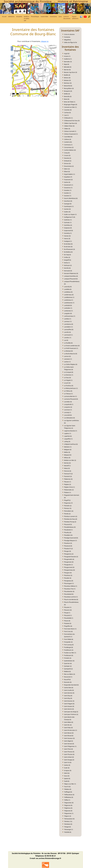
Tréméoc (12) (68, 821)
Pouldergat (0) (69, 647)
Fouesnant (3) (68, 180)
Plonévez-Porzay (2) (70, 522)
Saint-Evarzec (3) (69, 701)
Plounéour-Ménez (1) (71, 586)
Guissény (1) (68, 233)
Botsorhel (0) (68, 86)
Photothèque (35, 16)
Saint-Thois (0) (68, 749)
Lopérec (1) (68, 433)
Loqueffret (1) (68, 439)
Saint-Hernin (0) (69, 709)
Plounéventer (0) (69, 591)
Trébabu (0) (68, 789)
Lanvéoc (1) (68, 338)
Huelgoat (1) (68, 241)
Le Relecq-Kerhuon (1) (71, 388)
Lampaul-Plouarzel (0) (71, 279)
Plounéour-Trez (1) (70, 589)
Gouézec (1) (68, 190)
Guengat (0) (68, 204)
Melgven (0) (68, 450)
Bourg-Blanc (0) (69, 88)
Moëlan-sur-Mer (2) (70, 460)
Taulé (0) (67, 781)
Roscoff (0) (67, 679)
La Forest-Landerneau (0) (72, 346)
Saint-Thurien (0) (69, 754)
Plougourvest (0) (69, 567)
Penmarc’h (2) (68, 474)
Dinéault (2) (68, 161)
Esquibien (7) (68, 177)
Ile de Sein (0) (68, 247)
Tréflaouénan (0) (69, 795)
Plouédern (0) (68, 535)
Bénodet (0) (68, 67)
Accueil (4, 16)
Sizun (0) (67, 776)
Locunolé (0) (68, 415)
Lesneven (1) (68, 359)
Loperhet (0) (68, 436)
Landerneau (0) (69, 295)
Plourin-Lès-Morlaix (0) (71, 599)
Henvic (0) (67, 239)
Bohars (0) (67, 78)
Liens (60, 16)
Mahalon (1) (68, 447)
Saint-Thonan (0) (69, 752)
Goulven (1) (68, 196)
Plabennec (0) (68, 479)
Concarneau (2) (69, 147)
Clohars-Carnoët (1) (70, 131)
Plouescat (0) (68, 546)
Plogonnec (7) (68, 503)
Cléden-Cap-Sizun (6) (70, 123)
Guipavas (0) (68, 228)
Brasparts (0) (68, 91)
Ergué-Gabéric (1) (70, 174)
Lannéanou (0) (69, 324)
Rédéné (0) (67, 671)
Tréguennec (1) (69, 813)
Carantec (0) (68, 110)
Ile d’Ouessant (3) (70, 249)
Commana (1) (68, 145)
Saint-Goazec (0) (69, 706)
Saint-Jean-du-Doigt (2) (71, 712)
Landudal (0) (68, 305)
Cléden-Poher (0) (69, 126)
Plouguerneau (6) (70, 570)
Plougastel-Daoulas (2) (71, 557)
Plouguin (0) (68, 573)
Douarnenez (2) (69, 166)
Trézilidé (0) (68, 832)
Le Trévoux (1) (68, 394)
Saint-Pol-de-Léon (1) (71, 730)
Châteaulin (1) (68, 118)
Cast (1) (66, 115)
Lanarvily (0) (68, 287)
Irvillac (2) (67, 257)
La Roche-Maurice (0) (71, 354)
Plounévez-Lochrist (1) (71, 597)
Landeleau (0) (68, 292)
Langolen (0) (68, 313)
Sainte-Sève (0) (69, 688)
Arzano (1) (67, 56)
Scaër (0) (67, 768)
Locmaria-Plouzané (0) (71, 399)
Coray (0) (67, 153)
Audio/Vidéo (45, 16)
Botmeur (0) (68, 83)
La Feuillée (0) (68, 343)
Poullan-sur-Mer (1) (70, 653)
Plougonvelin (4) (69, 559)
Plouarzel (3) (68, 524)
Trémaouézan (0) (69, 819)
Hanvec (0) (67, 236)
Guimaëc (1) (68, 222)
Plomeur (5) (68, 508)
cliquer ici (45, 41)
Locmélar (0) (68, 402)
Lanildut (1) (68, 319)
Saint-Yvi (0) (68, 762)
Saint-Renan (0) (69, 733)
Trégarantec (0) (69, 803)
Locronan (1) (68, 410)
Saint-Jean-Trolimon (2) (71, 714)
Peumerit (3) (68, 476)
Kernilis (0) (67, 268)
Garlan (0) (67, 182)
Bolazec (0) (67, 80)
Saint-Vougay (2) (69, 760)
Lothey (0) (67, 441)
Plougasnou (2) (69, 554)
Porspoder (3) (68, 642)
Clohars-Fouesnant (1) (71, 134)
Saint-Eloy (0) (68, 698)
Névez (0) (67, 468)
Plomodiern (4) (69, 511)
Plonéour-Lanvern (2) (71, 516)
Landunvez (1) (68, 311)
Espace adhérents (75, 17)
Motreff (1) (67, 466)
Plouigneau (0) (69, 581)
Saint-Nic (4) (68, 725)
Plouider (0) (68, 578)
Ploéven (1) (68, 492)
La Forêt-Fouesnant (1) (71, 348)
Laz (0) (66, 340)
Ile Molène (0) (68, 252)
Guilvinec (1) (68, 220)
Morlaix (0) (67, 463)
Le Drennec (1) (69, 375)
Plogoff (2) (67, 500)
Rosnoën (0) (68, 682)
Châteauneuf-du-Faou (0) (72, 121)
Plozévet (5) (68, 623)
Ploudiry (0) (68, 532)
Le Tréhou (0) (68, 391)
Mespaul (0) (68, 455)
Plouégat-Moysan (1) (70, 540)
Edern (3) (67, 169)
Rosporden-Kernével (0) (71, 685)
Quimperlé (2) (68, 669)
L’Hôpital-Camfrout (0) (71, 444)
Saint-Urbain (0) (69, 757)
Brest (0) (67, 99)
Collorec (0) (68, 139)
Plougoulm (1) (68, 565)
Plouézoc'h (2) (68, 549)
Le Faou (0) (68, 378)
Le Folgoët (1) (68, 380)
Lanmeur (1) (68, 321)
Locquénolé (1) (69, 404)
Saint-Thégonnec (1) (70, 746)
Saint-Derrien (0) (69, 693)
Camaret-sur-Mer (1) (70, 107)
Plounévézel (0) (69, 594)
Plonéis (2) (67, 514)
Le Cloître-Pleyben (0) (71, 364)
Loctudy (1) (68, 412)
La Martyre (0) (68, 351)
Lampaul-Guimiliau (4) (71, 276)
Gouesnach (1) (69, 185)
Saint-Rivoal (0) (69, 736)
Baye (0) (67, 64)
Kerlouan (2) (68, 265)
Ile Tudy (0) (68, 255)
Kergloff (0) (68, 260)
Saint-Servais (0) (69, 744)
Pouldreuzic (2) (69, 650)
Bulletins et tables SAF (27, 18)
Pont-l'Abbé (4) (69, 639)
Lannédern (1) (68, 327)
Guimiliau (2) (68, 225)
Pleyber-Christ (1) (69, 487)
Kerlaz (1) (67, 263)
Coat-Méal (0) (68, 137)
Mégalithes (68, 40)
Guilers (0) (67, 212)
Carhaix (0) (67, 113)
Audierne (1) (68, 59)
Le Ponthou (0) (69, 386)
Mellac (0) (67, 452)
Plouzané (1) (68, 615)
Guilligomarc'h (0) (70, 217)
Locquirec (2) (68, 407)
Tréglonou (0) (68, 808)
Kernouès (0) (68, 271)
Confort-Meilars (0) (70, 150)
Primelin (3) (68, 658)
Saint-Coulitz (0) (69, 690)
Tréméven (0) (68, 824)
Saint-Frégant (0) (69, 704)
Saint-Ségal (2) (69, 741)
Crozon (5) (67, 155)
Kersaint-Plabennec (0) (71, 273)
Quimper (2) (68, 666)
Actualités (19, 16)
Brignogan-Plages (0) (71, 104)
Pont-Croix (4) (68, 631)
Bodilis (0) (67, 75)
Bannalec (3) (68, 62)
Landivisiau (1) (69, 300)
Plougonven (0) (69, 562)
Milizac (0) (67, 458)
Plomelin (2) (68, 506)
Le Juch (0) (67, 383)
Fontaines (67, 37)
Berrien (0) (67, 70)
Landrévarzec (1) (69, 303)
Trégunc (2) (68, 816)
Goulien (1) (68, 193)
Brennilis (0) (68, 96)
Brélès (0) (67, 94)
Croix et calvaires (69, 34)
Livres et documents (67, 17)
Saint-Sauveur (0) (69, 738)
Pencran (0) (68, 471)
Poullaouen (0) (69, 655)
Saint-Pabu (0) (68, 728)
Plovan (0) (67, 621)
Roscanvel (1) (68, 677)
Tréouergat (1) (69, 829)
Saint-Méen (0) (69, 722)
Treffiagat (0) (68, 792)
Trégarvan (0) (68, 805)
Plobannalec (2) (69, 490)
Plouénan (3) (68, 543)
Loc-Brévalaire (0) (69, 418)
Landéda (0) (68, 289)
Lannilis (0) (67, 332)
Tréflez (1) (67, 800)
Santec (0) (67, 765)
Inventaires (53, 16)
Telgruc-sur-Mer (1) (70, 784)
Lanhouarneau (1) (70, 316)
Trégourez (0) (68, 811)
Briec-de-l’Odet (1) (70, 102)
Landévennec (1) (69, 297)
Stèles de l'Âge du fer (71, 42)
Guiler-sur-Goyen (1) (70, 214)
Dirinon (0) (67, 163)
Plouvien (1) (68, 607)
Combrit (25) (68, 142)
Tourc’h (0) (67, 787)
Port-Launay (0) (69, 645)
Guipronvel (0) (68, 230)
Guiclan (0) (67, 209)
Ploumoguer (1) (69, 583)
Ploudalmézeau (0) (70, 527)
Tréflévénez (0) (69, 797)
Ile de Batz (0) (68, 244)
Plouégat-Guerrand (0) (71, 538)
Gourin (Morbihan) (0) (71, 198)
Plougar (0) (68, 551)
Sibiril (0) (67, 773)
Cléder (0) (67, 129)
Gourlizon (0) (68, 201)
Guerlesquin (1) (69, 206)
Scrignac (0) (68, 770)
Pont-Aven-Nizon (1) (70, 629)
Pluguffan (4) (68, 626)
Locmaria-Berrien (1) (70, 396)
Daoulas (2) (68, 158)
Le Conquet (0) (69, 372)
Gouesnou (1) (68, 188)
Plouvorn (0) (68, 610)
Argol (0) (67, 54)
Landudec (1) (68, 308)
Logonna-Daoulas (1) (71, 431)
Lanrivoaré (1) (68, 335)
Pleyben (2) (68, 484)
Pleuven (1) (68, 482)
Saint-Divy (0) (68, 696)
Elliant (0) (67, 171)
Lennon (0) (67, 356)
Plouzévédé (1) (69, 618)
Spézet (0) (67, 778)
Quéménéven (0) (69, 661)
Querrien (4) (68, 663)
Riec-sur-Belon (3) (70, 674)
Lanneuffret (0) (69, 329)
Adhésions (11, 16)
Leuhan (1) (67, 362)
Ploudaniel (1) (68, 530)
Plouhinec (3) (68, 575)
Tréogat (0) (67, 827)
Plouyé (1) (67, 613)
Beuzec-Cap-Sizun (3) (71, 72)
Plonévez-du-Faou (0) (71, 519)
